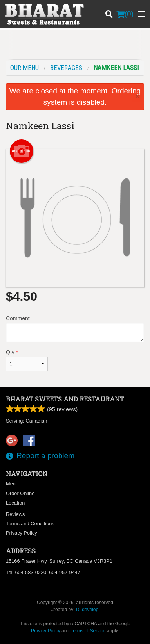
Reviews (15, 514)
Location (15, 503)
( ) (125, 14)
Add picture (22, 151)
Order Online (20, 493)
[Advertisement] (75, 46)
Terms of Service (88, 631)
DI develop (87, 610)
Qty (27, 360)
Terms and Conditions (30, 524)
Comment (75, 329)
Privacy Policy (22, 533)
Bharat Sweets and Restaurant (65, 399)
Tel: (43, 572)
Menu (12, 484)
